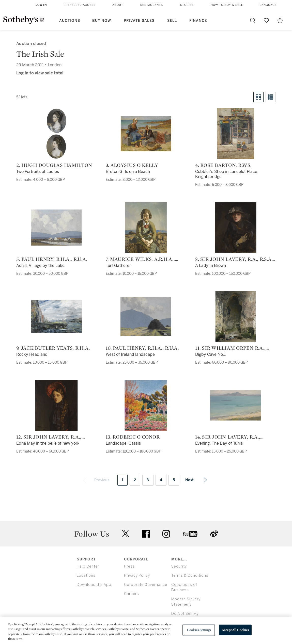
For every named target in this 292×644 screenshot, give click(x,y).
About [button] (118, 5)
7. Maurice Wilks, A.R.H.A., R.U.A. (140, 259)
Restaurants (152, 5)
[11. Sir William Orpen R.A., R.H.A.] (236, 316)
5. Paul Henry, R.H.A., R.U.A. (52, 259)
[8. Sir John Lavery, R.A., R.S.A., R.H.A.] (236, 228)
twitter (126, 534)
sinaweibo (214, 534)
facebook (146, 534)
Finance (198, 21)
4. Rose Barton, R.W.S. (223, 165)
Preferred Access (80, 5)
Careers (132, 594)
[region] (146, 630)
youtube (190, 534)
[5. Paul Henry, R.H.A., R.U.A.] (56, 228)
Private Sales (139, 21)
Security (179, 566)
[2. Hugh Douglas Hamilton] (56, 134)
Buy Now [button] (102, 21)
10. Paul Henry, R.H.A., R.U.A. (142, 348)
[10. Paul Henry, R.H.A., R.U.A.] (146, 316)
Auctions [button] (70, 21)
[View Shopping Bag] (280, 20)
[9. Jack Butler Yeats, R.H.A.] (56, 316)
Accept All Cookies (235, 630)
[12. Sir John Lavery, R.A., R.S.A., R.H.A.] (56, 405)
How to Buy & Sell (227, 5)
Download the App (94, 585)
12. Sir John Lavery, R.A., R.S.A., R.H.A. (49, 437)
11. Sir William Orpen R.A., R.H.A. (230, 348)
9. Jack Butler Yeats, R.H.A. (53, 348)
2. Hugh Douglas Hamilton (54, 165)
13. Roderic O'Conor (133, 437)
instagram (166, 534)
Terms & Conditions (190, 576)
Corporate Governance (146, 585)
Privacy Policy (137, 576)
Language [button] (268, 5)
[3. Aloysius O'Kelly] (146, 134)
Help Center (88, 566)
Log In (41, 5)
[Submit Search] (253, 20)
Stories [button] (187, 5)
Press (129, 566)
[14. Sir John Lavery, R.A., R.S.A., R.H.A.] (236, 405)
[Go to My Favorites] (266, 20)
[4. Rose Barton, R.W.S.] (236, 134)
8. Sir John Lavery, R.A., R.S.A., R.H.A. (235, 259)
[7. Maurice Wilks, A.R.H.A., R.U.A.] (146, 228)
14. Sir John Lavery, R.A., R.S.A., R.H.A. (228, 437)
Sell (172, 21)
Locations (86, 576)
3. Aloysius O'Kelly (132, 165)
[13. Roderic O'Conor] (146, 405)
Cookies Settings (199, 630)
